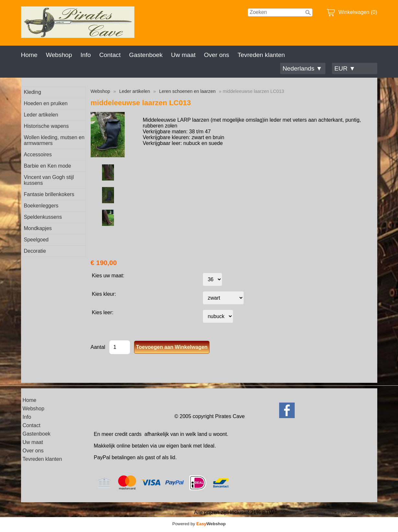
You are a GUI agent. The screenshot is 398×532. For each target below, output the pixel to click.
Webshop (59, 55)
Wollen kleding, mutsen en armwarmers (54, 140)
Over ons (217, 55)
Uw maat (183, 55)
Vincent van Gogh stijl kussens (49, 180)
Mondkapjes (38, 228)
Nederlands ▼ (302, 68)
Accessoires (38, 155)
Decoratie (35, 251)
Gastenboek (146, 55)
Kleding (33, 92)
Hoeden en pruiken (46, 103)
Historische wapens (46, 126)
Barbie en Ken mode (48, 166)
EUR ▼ (345, 68)
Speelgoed (36, 240)
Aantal (98, 347)
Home (29, 55)
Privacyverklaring (358, 512)
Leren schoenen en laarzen (187, 91)
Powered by (199, 524)
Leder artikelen (41, 115)
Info (85, 55)
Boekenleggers (41, 206)
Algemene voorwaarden (306, 512)
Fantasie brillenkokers (49, 194)
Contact (110, 55)
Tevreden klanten (261, 55)
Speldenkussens (43, 217)
